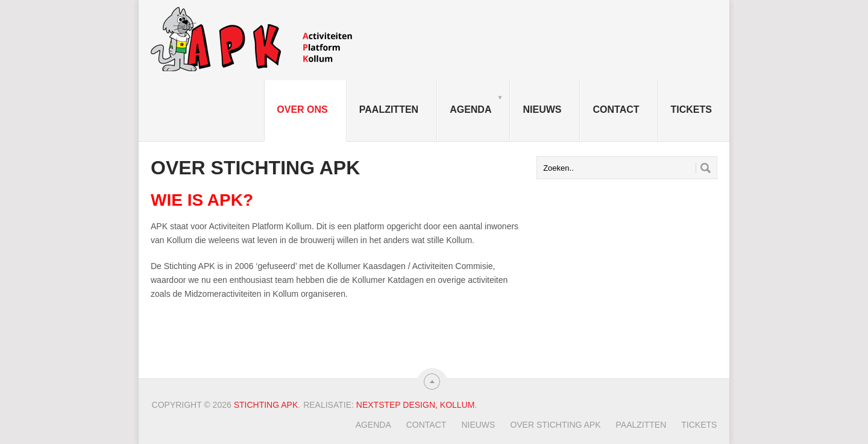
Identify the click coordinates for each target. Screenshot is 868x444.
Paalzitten (389, 109)
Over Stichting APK (555, 425)
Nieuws (542, 109)
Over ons (302, 109)
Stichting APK (266, 405)
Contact (616, 109)
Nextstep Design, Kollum (416, 405)
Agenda (476, 104)
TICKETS (691, 109)
